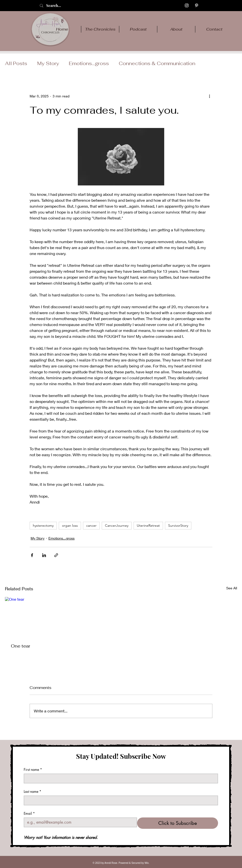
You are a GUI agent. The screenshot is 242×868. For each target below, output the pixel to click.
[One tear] (41, 617)
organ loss (70, 525)
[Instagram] (187, 5)
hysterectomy (43, 525)
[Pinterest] (197, 5)
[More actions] (209, 96)
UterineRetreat (148, 525)
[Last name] (119, 800)
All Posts (16, 63)
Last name (32, 791)
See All (232, 588)
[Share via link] (56, 555)
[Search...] (59, 6)
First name (33, 769)
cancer (91, 525)
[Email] (79, 822)
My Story (48, 63)
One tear (20, 646)
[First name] (119, 778)
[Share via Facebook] (32, 555)
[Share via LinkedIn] (44, 555)
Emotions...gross (89, 63)
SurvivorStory (178, 525)
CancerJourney (117, 525)
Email (29, 813)
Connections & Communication (157, 63)
